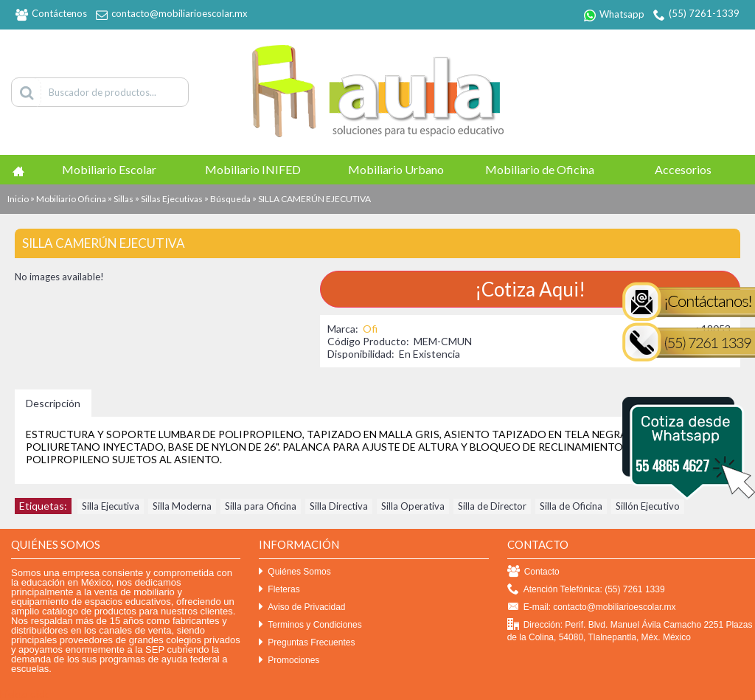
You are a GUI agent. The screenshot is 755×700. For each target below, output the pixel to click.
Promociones (289, 661)
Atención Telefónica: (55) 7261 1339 (586, 590)
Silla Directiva (339, 506)
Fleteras (279, 590)
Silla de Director (492, 506)
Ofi (370, 329)
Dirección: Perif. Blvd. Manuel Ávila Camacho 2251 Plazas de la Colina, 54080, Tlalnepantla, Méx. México (630, 631)
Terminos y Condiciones (310, 625)
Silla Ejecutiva (111, 506)
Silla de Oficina (571, 506)
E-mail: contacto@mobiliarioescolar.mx (592, 607)
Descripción (53, 403)
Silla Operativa (413, 506)
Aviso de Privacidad (302, 607)
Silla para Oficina (261, 506)
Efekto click (24, 694)
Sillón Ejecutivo (648, 506)
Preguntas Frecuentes (307, 643)
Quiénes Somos (295, 572)
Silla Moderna (182, 506)
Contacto (533, 572)
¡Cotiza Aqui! (530, 289)
